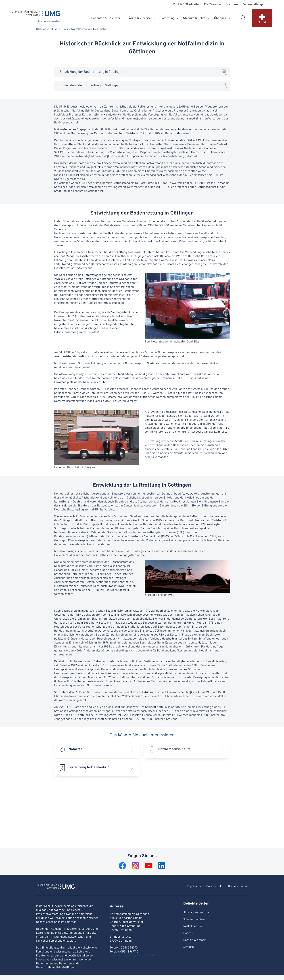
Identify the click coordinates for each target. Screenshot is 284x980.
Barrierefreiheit (238, 886)
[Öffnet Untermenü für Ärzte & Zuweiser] (155, 18)
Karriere (232, 5)
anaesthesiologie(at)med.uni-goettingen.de (137, 956)
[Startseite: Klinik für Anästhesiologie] (36, 17)
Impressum (194, 886)
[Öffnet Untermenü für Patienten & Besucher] (123, 18)
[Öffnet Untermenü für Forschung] (178, 18)
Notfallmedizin (81, 29)
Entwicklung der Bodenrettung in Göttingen (91, 72)
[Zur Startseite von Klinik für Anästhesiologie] (56, 887)
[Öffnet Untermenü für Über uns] (229, 18)
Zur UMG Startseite (186, 5)
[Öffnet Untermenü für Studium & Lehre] (209, 18)
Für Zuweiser (213, 5)
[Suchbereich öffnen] (243, 18)
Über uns (42, 29)
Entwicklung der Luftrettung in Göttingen (90, 86)
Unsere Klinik (59, 29)
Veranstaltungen (254, 5)
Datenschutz (214, 886)
